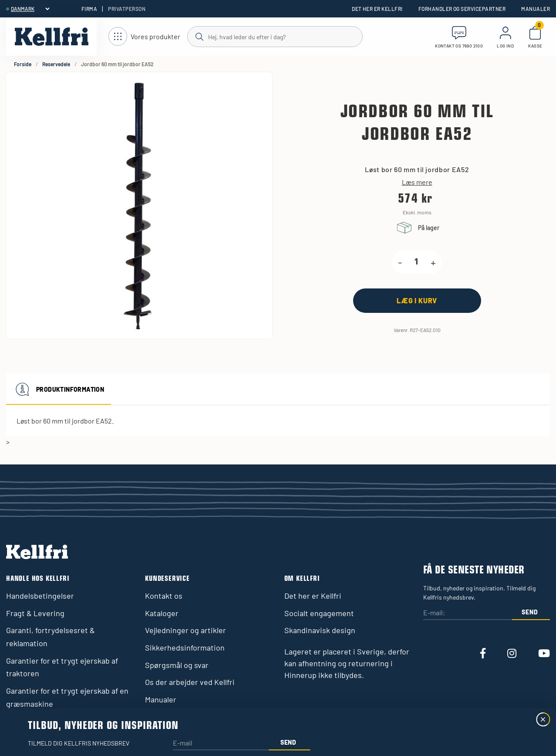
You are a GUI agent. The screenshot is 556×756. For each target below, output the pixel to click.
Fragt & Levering (35, 613)
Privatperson (127, 9)
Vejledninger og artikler (185, 630)
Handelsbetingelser (40, 596)
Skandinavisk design (320, 630)
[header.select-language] (30, 9)
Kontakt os (164, 596)
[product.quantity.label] (416, 262)
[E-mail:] (468, 613)
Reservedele (56, 64)
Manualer (536, 9)
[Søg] (275, 36)
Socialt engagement (319, 613)
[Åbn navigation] (144, 37)
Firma (89, 9)
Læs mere (417, 182)
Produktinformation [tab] (59, 389)
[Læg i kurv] (417, 300)
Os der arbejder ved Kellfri (190, 682)
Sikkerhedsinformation (185, 648)
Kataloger (162, 613)
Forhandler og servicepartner (462, 9)
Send (530, 612)
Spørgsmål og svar (177, 665)
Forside (23, 64)
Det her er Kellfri (377, 9)
